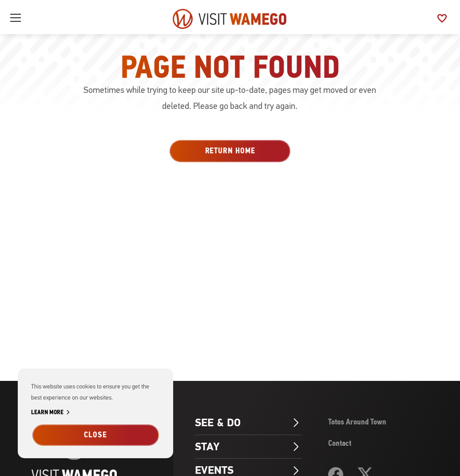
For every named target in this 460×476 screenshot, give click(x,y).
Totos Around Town (357, 422)
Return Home (230, 151)
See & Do (248, 423)
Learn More (52, 413)
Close (95, 435)
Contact (340, 443)
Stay (248, 447)
